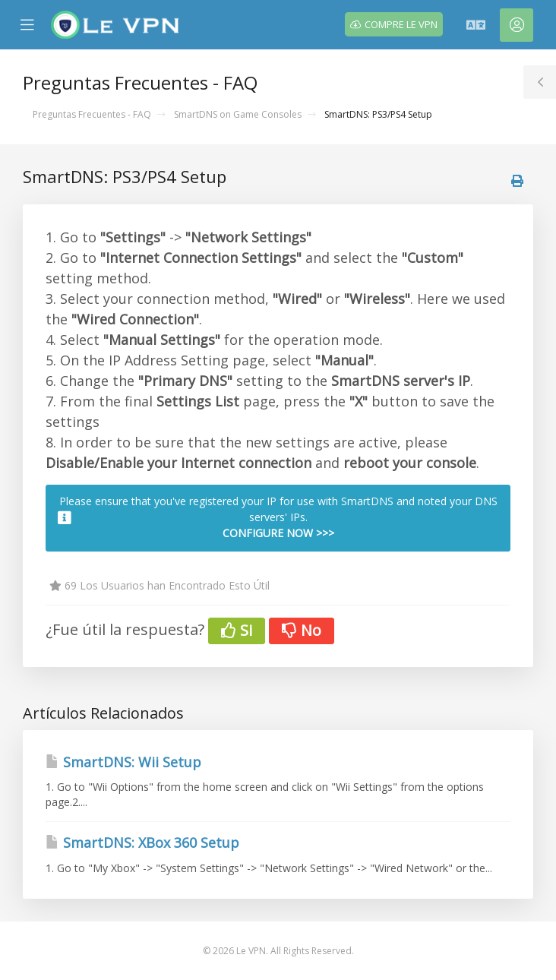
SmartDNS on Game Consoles (238, 114)
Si (237, 630)
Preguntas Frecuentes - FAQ (92, 114)
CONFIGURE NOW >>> (278, 533)
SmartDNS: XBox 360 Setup (142, 842)
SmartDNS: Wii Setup (123, 762)
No (302, 630)
